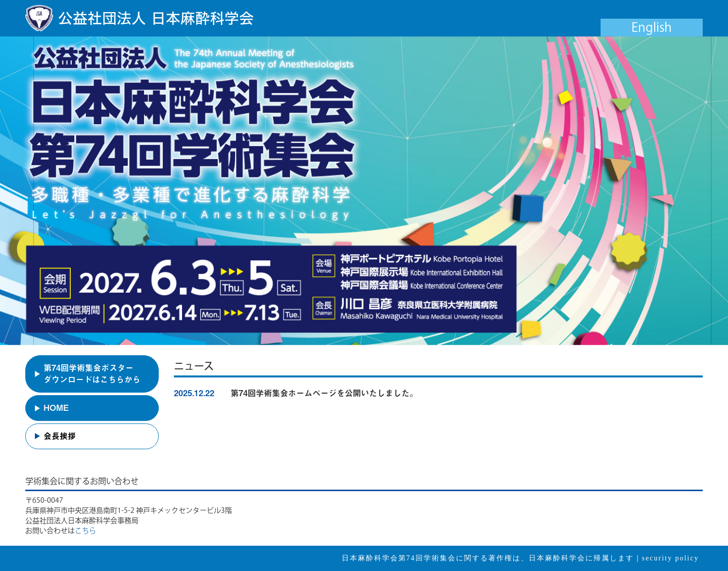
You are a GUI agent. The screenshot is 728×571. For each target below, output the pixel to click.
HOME (56, 408)
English (652, 27)
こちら (85, 531)
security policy (671, 558)
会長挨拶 (60, 436)
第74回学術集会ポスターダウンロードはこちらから (92, 374)
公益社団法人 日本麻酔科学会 (156, 18)
